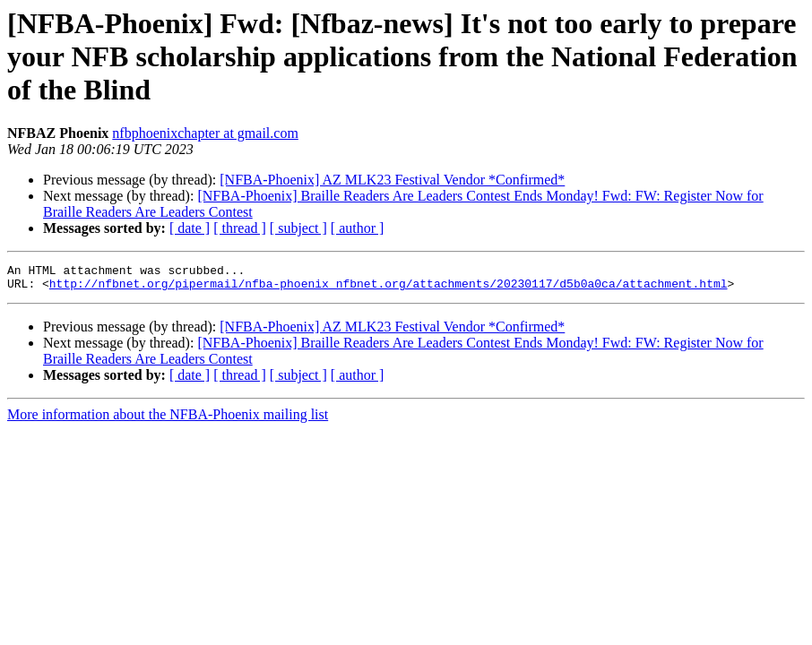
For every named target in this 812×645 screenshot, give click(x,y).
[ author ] (358, 228)
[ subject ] (298, 228)
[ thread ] (240, 228)
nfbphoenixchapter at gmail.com (205, 133)
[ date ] (190, 228)
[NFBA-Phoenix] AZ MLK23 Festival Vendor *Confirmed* (392, 180)
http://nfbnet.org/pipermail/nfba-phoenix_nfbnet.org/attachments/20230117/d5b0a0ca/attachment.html (389, 288)
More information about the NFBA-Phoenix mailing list (168, 420)
